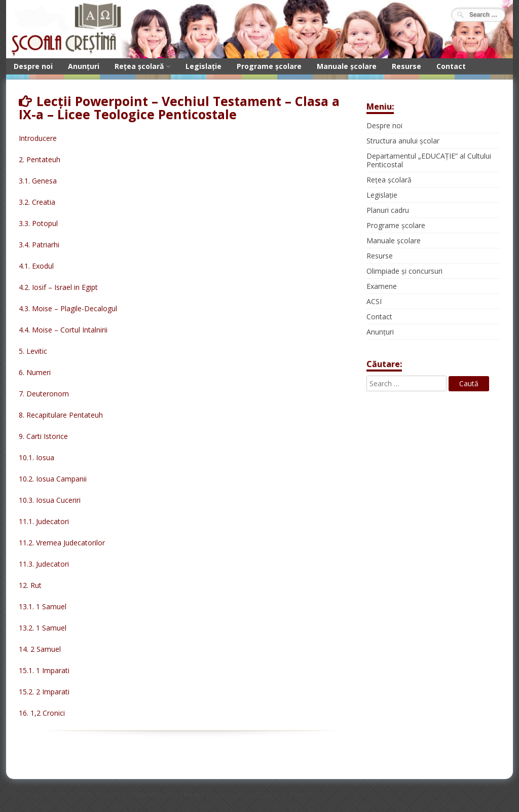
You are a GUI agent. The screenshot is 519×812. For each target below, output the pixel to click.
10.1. (27, 457)
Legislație (203, 66)
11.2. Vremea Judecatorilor (62, 543)
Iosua (45, 457)
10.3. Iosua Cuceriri (50, 500)
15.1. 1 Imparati (44, 670)
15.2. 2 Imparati (44, 692)
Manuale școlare (347, 66)
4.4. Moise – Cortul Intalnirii (63, 330)
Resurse (406, 66)
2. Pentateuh (40, 159)
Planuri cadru (388, 210)
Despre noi (33, 66)
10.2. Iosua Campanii (53, 479)
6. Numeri (35, 372)
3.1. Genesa (38, 181)
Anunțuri (84, 66)
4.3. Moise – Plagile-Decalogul (68, 308)
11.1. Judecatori (44, 521)
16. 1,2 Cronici (42, 713)
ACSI (374, 301)
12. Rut (30, 585)
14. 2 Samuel (40, 649)
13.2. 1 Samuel (43, 628)
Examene (382, 286)
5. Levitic (33, 351)
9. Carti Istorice (43, 436)
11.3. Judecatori (44, 564)
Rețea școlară (139, 66)
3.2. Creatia (37, 202)
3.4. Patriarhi (39, 245)
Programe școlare (269, 66)
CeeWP (301, 794)
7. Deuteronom (44, 394)
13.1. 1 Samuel (43, 606)
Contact (451, 66)
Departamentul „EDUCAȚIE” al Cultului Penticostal (429, 160)
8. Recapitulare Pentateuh (61, 415)
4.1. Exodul (36, 266)
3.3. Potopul (38, 223)
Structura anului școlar (403, 141)
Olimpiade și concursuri (404, 271)
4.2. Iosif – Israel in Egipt (58, 287)
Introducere (38, 138)
